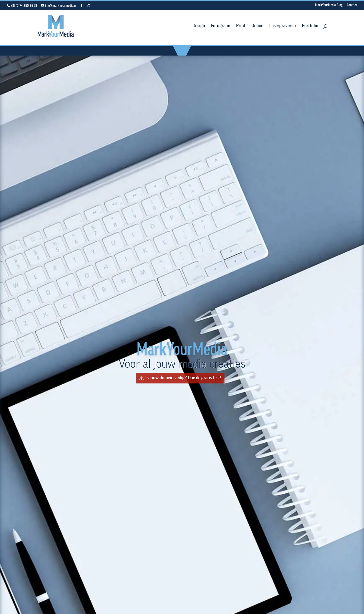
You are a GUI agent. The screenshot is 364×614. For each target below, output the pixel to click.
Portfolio (310, 26)
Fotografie (221, 26)
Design (199, 26)
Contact (352, 5)
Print (241, 26)
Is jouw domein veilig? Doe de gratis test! (183, 378)
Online (257, 26)
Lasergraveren (283, 26)
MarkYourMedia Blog (329, 5)
